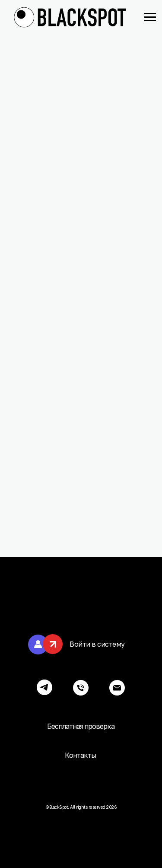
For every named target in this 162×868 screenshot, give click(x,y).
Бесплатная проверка (81, 726)
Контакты (81, 755)
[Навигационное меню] (150, 17)
